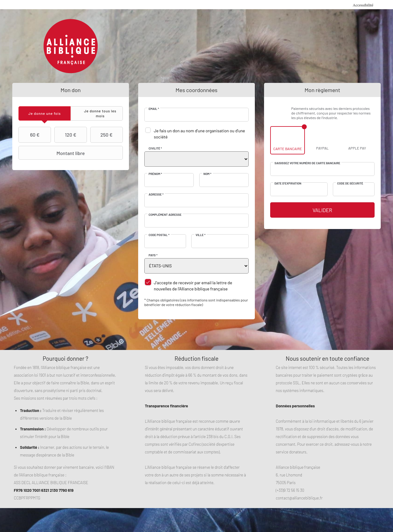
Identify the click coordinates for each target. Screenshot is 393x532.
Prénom (155, 174)
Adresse (156, 194)
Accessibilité (363, 5)
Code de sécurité (350, 183)
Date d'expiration (288, 183)
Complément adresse (165, 215)
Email (154, 109)
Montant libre (52, 153)
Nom (208, 174)
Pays (153, 255)
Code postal (159, 235)
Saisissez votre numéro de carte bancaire (307, 163)
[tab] (45, 113)
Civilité (155, 148)
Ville (200, 235)
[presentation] (45, 113)
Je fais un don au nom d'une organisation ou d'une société (199, 134)
